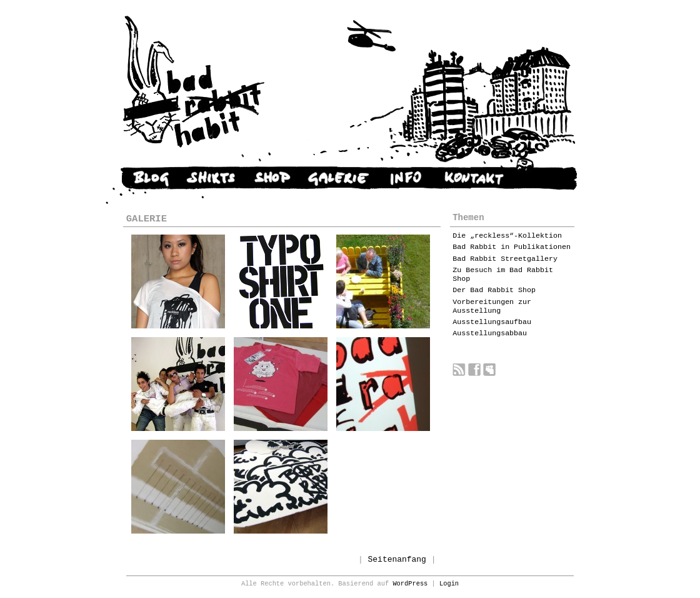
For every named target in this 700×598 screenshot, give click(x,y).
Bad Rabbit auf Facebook (475, 369)
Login (449, 584)
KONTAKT (474, 179)
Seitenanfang (397, 560)
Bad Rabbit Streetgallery (505, 259)
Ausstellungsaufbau (492, 322)
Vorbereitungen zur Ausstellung (492, 307)
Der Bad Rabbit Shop (494, 290)
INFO (407, 179)
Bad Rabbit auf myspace (490, 369)
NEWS (139, 179)
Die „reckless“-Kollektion (507, 236)
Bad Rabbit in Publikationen (512, 247)
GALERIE (338, 179)
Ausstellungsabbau (490, 333)
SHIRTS (211, 179)
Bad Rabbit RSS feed (459, 369)
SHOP (271, 179)
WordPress (410, 584)
